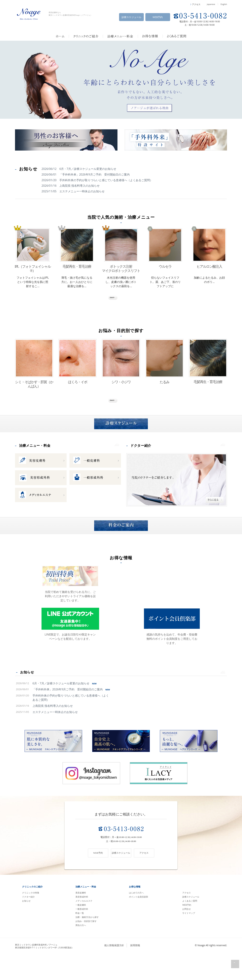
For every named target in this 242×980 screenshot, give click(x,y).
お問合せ (187, 934)
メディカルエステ (84, 926)
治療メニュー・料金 (39, 459)
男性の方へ (81, 950)
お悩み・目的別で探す (86, 946)
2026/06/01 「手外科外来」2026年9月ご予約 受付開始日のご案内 (86, 174)
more (113, 460)
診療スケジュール (131, 17)
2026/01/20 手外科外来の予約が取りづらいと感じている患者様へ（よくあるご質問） (97, 180)
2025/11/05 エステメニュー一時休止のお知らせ (73, 191)
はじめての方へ (136, 917)
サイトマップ (189, 938)
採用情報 (135, 970)
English (224, 4)
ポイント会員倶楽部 (138, 922)
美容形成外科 (82, 922)
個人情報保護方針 (114, 970)
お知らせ (28, 695)
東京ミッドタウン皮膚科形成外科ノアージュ (44, 971)
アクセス (187, 917)
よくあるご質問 (190, 926)
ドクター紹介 (144, 459)
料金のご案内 (121, 548)
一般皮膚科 (81, 930)
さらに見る (121, 299)
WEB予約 (158, 17)
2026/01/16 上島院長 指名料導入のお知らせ (71, 186)
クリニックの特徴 (31, 917)
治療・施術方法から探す (87, 942)
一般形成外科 (82, 934)
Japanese (211, 4)
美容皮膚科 (81, 917)
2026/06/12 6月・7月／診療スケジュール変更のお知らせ (79, 169)
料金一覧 (80, 938)
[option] (121, 80)
